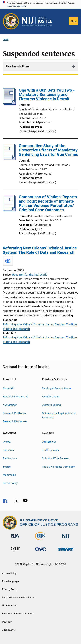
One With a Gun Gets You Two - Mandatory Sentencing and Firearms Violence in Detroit (47, 95)
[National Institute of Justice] (66, 539)
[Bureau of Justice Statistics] (40, 541)
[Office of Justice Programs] (11, 21)
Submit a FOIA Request (56, 458)
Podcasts (8, 450)
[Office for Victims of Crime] (40, 552)
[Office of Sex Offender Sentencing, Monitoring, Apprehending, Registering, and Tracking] (66, 551)
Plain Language (11, 581)
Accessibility (9, 573)
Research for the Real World (30, 275)
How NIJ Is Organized (15, 397)
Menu (74, 21)
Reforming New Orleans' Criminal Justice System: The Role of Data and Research (40, 250)
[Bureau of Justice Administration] (15, 539)
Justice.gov (8, 630)
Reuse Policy (10, 483)
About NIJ (9, 388)
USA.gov (7, 622)
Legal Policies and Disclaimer (19, 598)
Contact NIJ (49, 442)
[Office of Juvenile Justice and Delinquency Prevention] (15, 552)
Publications (10, 458)
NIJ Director (10, 405)
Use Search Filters (18, 66)
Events (7, 442)
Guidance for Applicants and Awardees (59, 415)
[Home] (37, 21)
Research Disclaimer (15, 421)
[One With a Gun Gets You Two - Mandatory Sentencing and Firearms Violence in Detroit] (9, 104)
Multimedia (9, 475)
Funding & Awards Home (57, 388)
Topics (7, 466)
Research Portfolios (14, 413)
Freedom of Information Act (18, 614)
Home (6, 39)
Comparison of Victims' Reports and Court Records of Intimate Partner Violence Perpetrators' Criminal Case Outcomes (48, 203)
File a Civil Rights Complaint (58, 466)
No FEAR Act (9, 606)
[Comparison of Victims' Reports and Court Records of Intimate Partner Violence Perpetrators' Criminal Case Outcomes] (9, 210)
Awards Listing (51, 397)
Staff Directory (50, 450)
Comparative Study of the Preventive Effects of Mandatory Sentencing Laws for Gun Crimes (48, 150)
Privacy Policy (10, 589)
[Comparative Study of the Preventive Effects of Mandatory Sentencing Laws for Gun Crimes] (9, 159)
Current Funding (51, 405)
